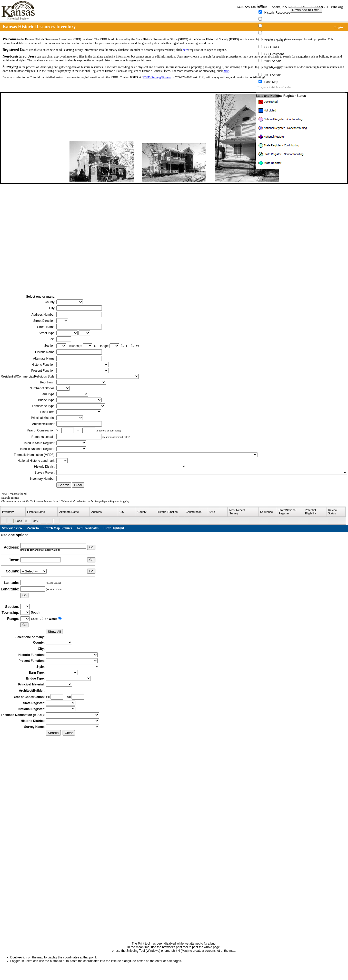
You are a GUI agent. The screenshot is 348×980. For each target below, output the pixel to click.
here (185, 50)
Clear (78, 485)
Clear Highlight (114, 528)
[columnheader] (13, 512)
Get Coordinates (88, 528)
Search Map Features (58, 528)
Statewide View (12, 528)
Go (91, 547)
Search (64, 485)
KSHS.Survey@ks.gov (157, 77)
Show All (54, 632)
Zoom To (33, 528)
